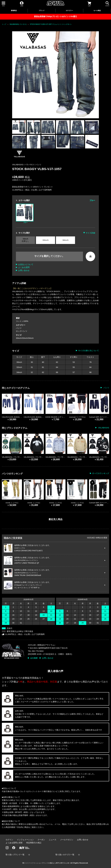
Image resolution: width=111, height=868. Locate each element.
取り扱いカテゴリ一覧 (65, 855)
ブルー (25, 214)
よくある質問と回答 (14, 843)
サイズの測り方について (89, 351)
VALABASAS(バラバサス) (18, 24)
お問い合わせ (24, 270)
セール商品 (97, 11)
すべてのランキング (101, 473)
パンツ (38, 165)
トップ (4, 24)
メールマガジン (67, 840)
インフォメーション (25, 840)
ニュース (53, 840)
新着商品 (14, 11)
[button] (95, 75)
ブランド (42, 11)
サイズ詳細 (90, 233)
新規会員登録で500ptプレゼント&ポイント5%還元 (55, 16)
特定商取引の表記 (34, 843)
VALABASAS (103, 428)
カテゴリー (69, 11)
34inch (65, 240)
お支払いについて (26, 264)
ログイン (9, 840)
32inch (46, 240)
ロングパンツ (22, 331)
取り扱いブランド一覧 (15, 855)
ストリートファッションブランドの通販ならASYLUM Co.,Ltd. (47, 863)
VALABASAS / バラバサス (23, 165)
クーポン (41, 840)
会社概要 (34, 658)
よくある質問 (24, 267)
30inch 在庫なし (25, 240)
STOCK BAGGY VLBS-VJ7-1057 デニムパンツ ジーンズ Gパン (51, 24)
